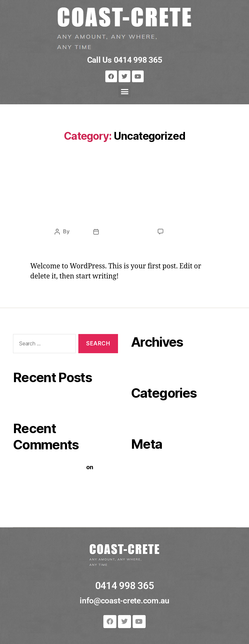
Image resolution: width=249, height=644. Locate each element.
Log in (139, 466)
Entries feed (148, 476)
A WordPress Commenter (49, 467)
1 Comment (181, 231)
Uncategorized (124, 181)
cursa (77, 231)
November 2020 (154, 364)
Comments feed (154, 486)
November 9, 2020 (125, 231)
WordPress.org (152, 495)
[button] (124, 92)
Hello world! (124, 206)
